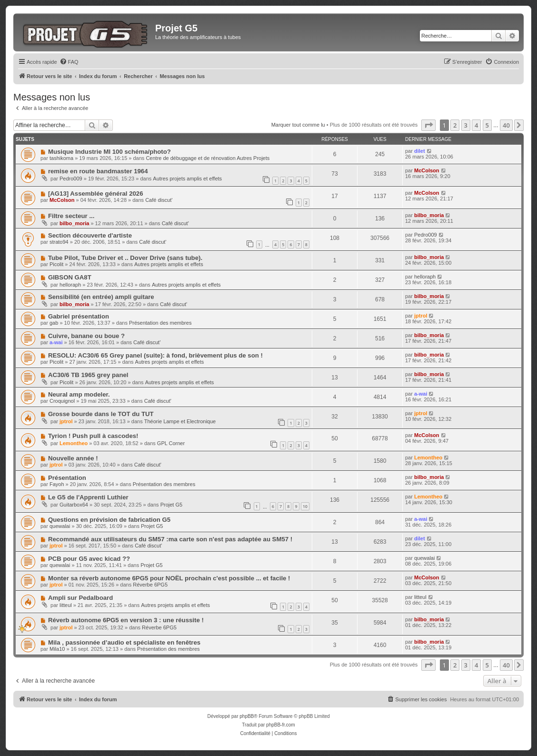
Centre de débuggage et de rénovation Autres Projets (208, 158)
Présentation (67, 478)
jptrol (421, 316)
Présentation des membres (160, 323)
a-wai (56, 342)
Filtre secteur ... (71, 216)
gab (54, 323)
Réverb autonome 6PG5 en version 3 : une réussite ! (126, 620)
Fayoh (57, 484)
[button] (428, 125)
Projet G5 (171, 505)
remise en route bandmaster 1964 (98, 171)
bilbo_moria (74, 223)
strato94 (59, 242)
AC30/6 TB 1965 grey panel (88, 375)
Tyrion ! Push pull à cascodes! (93, 436)
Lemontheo (74, 443)
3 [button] (466, 125)
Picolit (56, 264)
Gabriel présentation (79, 316)
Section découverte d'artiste (90, 235)
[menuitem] (69, 62)
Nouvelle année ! (73, 458)
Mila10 (57, 649)
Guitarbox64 (74, 505)
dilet (420, 151)
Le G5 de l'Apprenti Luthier (88, 497)
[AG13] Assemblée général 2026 (96, 194)
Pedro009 (71, 179)
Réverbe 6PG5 (150, 585)
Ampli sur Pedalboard (80, 598)
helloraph (70, 285)
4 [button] (476, 125)
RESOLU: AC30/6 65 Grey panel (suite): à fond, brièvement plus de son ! (155, 355)
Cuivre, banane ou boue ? (86, 336)
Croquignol (62, 401)
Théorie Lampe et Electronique (180, 421)
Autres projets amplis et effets (187, 179)
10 (305, 506)
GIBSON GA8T (70, 277)
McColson (427, 170)
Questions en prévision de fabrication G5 (109, 520)
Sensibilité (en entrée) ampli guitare (101, 297)
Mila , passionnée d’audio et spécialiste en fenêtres (124, 642)
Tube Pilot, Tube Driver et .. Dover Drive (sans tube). (125, 258)
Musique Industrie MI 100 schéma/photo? (109, 152)
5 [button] (487, 125)
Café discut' (159, 200)
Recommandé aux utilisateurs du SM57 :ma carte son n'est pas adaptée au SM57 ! (170, 539)
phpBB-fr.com (281, 725)
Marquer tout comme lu (298, 125)
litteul (66, 605)
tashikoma (61, 158)
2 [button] (455, 125)
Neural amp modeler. (79, 394)
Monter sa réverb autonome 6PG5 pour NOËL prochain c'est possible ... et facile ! (169, 578)
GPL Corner (171, 443)
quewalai (60, 526)
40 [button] (506, 125)
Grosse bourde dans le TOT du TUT (101, 414)
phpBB (247, 716)
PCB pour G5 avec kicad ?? (89, 559)
